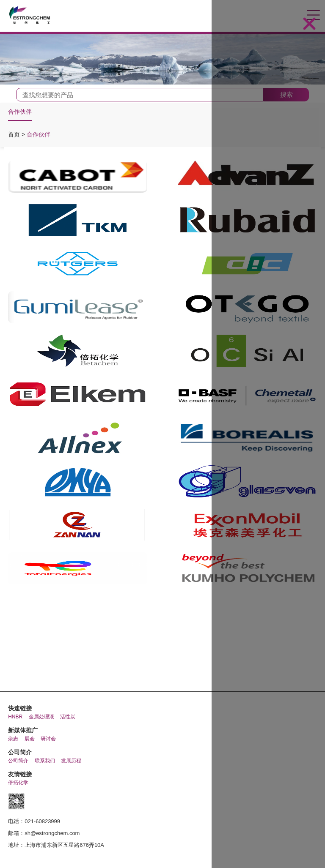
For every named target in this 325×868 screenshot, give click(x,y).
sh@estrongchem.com (52, 833)
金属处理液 (41, 717)
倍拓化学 (18, 783)
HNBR (15, 717)
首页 (15, 134)
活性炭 (68, 717)
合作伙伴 (20, 112)
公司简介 (18, 761)
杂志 (13, 739)
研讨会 (48, 739)
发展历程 (71, 761)
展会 (30, 739)
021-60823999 (42, 821)
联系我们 (45, 761)
